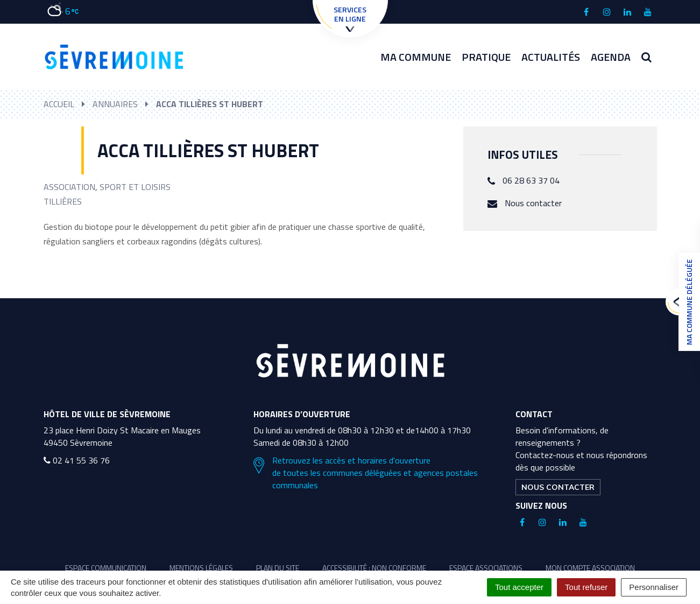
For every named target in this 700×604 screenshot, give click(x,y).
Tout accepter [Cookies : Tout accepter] (519, 587)
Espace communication (106, 568)
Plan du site (278, 568)
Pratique (486, 57)
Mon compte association (590, 568)
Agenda (611, 57)
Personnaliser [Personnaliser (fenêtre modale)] (654, 587)
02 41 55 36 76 (77, 460)
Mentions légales (201, 568)
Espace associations (486, 568)
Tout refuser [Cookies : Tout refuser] (586, 587)
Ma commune (416, 57)
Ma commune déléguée (687, 302)
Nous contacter (533, 203)
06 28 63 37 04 (531, 180)
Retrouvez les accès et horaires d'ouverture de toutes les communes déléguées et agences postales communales (366, 473)
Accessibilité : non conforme (374, 568)
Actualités (551, 57)
